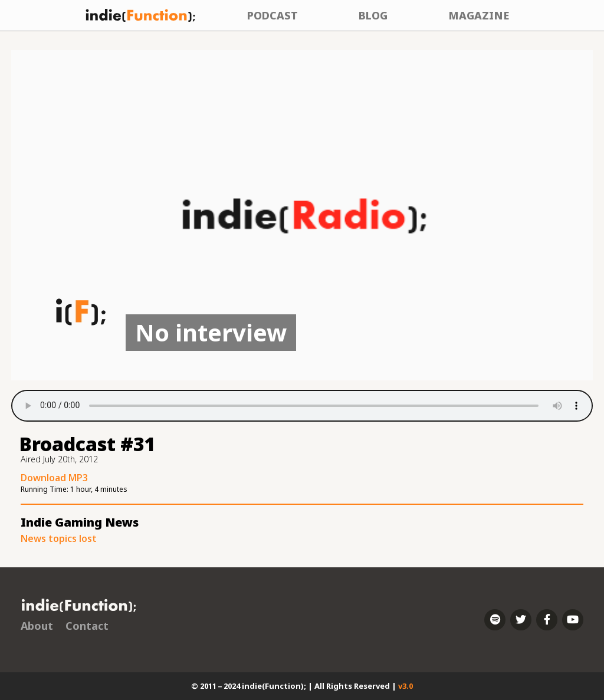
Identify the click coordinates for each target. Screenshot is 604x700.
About (37, 626)
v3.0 (406, 686)
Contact (87, 626)
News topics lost (59, 538)
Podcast (273, 15)
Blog (373, 15)
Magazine (479, 15)
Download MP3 (54, 478)
